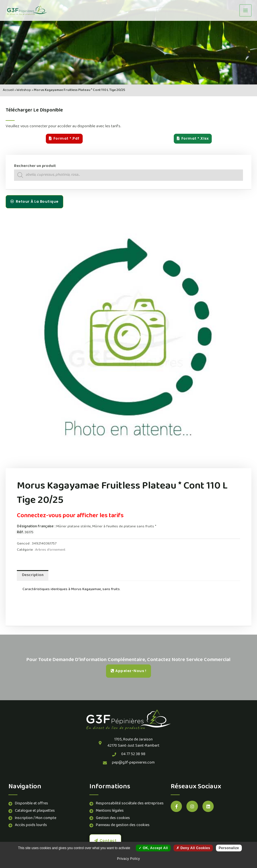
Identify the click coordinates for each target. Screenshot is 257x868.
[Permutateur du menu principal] (246, 10)
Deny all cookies (193, 848)
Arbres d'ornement (50, 550)
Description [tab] (33, 575)
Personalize (229, 848)
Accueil (8, 90)
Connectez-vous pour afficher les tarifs (70, 516)
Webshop (24, 90)
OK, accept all (153, 848)
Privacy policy (128, 859)
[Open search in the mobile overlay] (128, 175)
